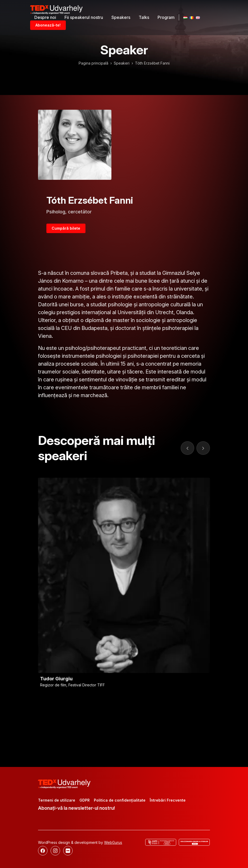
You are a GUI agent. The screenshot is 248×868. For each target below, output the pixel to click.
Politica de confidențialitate (120, 800)
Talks (144, 17)
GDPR (85, 800)
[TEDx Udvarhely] (56, 9)
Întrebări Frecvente (168, 800)
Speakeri (122, 63)
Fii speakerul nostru (84, 17)
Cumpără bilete (66, 228)
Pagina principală (93, 63)
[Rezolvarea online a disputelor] (194, 842)
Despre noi (45, 17)
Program (166, 17)
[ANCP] (161, 842)
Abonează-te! (48, 25)
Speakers (121, 17)
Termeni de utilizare (57, 800)
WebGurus (113, 842)
